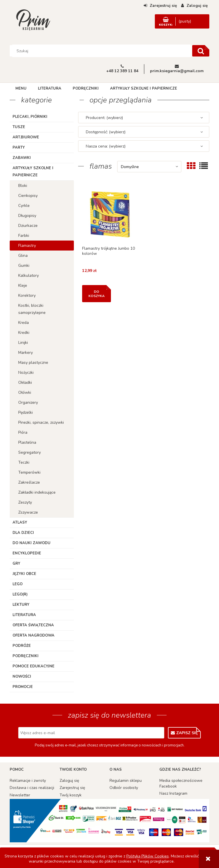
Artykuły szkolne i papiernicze (33, 172)
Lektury (21, 605)
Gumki (24, 266)
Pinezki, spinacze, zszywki (41, 422)
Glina (23, 256)
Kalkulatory (29, 275)
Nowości (22, 677)
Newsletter (20, 795)
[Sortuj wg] (149, 167)
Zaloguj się (69, 781)
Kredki (24, 333)
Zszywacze (28, 512)
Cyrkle (24, 206)
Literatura (24, 615)
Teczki (24, 462)
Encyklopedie (27, 553)
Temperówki (29, 472)
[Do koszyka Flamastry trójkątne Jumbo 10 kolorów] (97, 294)
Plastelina (27, 442)
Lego (18, 584)
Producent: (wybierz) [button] (104, 118)
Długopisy (27, 216)
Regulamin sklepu (126, 781)
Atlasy (20, 522)
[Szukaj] (201, 51)
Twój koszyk (71, 795)
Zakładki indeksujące (37, 492)
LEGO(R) (20, 594)
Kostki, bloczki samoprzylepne (32, 309)
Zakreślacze (29, 482)
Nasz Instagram (173, 793)
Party (19, 148)
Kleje (23, 285)
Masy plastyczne (33, 363)
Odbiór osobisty (124, 788)
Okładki (25, 382)
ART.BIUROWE (26, 137)
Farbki (24, 236)
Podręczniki (26, 656)
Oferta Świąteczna (33, 625)
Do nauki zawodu (32, 543)
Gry (16, 564)
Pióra (23, 432)
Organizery (28, 402)
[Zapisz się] (184, 733)
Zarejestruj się (72, 788)
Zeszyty (25, 502)
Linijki (23, 343)
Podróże (22, 646)
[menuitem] (21, 88)
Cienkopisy (28, 196)
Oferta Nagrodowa (34, 635)
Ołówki (25, 392)
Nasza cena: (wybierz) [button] (106, 146)
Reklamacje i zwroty (28, 781)
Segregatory (30, 452)
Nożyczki (26, 373)
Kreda (24, 323)
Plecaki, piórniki (30, 117)
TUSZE (19, 127)
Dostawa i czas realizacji (32, 788)
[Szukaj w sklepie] (102, 51)
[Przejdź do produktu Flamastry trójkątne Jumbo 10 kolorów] (110, 214)
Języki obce (24, 574)
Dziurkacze (28, 226)
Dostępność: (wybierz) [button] (106, 132)
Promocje (23, 687)
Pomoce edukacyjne (34, 666)
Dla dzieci (23, 533)
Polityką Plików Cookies (148, 856)
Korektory (27, 295)
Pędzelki (26, 412)
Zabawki (22, 158)
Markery (26, 353)
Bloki (23, 186)
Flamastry (27, 246)
